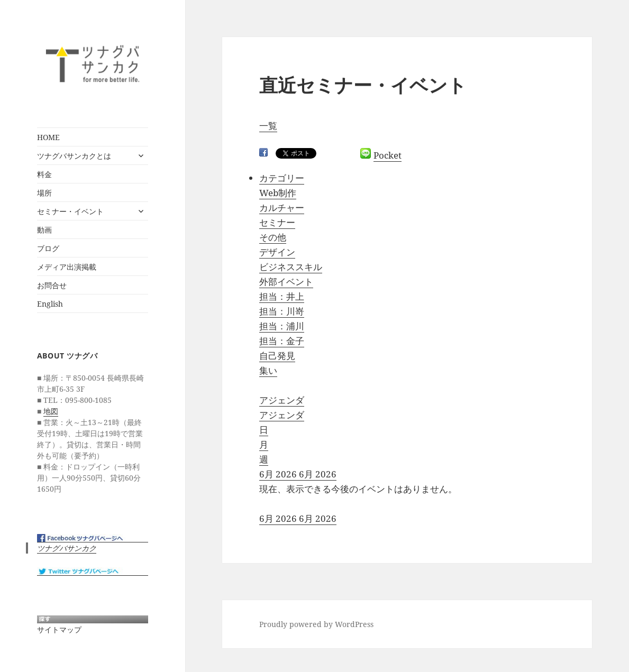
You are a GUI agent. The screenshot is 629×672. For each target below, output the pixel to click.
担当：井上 (282, 296)
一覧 (268, 126)
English (50, 304)
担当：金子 (282, 341)
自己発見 (277, 356)
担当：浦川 (282, 326)
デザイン (277, 252)
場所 (44, 193)
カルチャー (282, 208)
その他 (273, 237)
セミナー (277, 222)
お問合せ (52, 285)
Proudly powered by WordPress (316, 624)
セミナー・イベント (70, 211)
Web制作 (278, 193)
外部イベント (286, 282)
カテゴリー (282, 178)
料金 (44, 174)
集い (268, 370)
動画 (44, 230)
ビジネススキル (291, 267)
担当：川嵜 (282, 311)
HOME (48, 137)
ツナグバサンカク (67, 548)
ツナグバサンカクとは (74, 156)
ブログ (48, 248)
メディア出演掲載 (67, 267)
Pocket (388, 155)
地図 (51, 411)
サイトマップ (59, 629)
